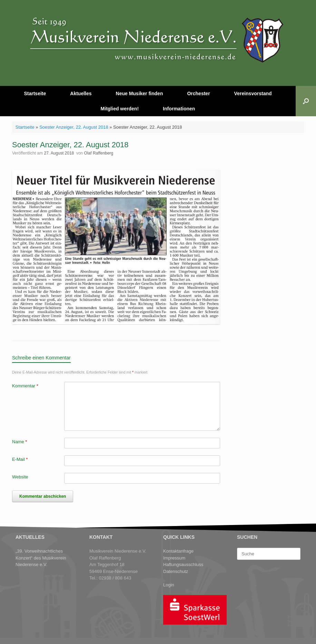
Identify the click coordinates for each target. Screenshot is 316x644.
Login (169, 585)
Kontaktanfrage (178, 551)
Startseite (35, 93)
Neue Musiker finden (140, 93)
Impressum (174, 558)
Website (20, 477)
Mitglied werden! (120, 109)
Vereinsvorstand (253, 93)
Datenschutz (176, 571)
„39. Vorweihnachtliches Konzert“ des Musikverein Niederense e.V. (41, 558)
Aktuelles (81, 93)
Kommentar (25, 386)
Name (19, 442)
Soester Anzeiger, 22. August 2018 (74, 127)
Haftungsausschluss (183, 564)
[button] (306, 101)
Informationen (179, 109)
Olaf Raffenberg (99, 153)
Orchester (198, 93)
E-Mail (20, 459)
